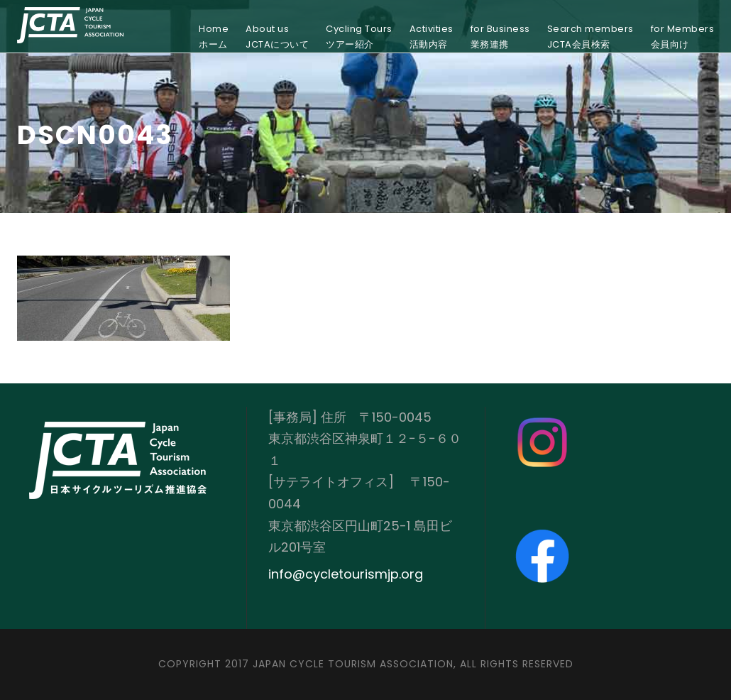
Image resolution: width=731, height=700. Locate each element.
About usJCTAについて (277, 37)
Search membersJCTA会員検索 (590, 37)
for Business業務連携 (500, 37)
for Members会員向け (683, 37)
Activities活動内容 (432, 37)
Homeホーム (214, 37)
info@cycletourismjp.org (346, 574)
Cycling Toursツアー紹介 (359, 37)
